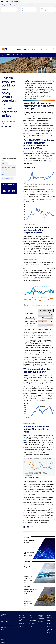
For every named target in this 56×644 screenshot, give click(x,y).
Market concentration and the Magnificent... (10, 625)
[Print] (10, 97)
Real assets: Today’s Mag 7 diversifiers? (27, 625)
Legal (29, 631)
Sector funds (40, 593)
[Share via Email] (6, 97)
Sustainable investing (4, 611)
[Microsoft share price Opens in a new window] (39, 155)
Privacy (25, 631)
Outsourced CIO (22, 588)
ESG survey (49, 588)
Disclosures (33, 631)
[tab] (5, 1)
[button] (9, 10)
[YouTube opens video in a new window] (4, 161)
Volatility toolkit (50, 600)
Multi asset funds (41, 592)
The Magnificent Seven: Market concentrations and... (12, 627)
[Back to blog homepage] (12, 25)
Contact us (3, 615)
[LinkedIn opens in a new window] (9, 161)
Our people (3, 612)
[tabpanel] (28, 10)
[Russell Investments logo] (8, 20)
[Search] (53, 20)
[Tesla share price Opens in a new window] (39, 193)
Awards (2, 614)
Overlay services (32, 594)
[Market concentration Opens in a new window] (39, 446)
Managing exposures (51, 595)
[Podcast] (14, 161)
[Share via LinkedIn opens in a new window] (2, 97)
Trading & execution (32, 595)
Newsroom (3, 617)
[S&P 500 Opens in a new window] (39, 392)
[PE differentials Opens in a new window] (39, 276)
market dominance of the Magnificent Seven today (39, 122)
